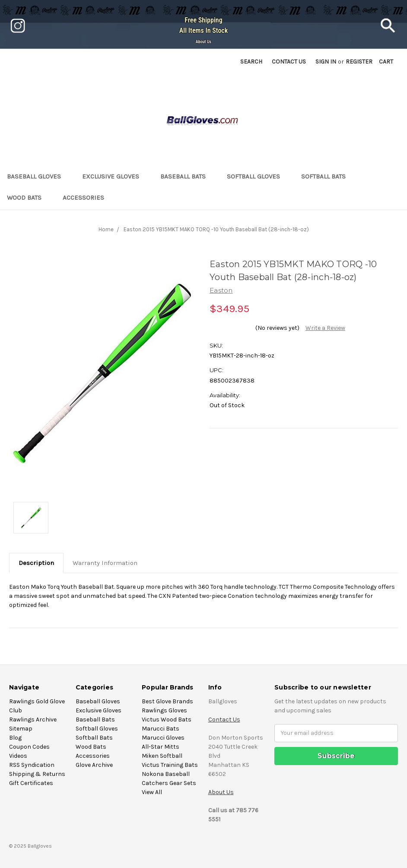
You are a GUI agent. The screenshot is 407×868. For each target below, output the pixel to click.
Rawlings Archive (33, 720)
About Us (203, 42)
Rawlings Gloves (164, 710)
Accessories (87, 198)
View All (152, 792)
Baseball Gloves (38, 176)
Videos (18, 756)
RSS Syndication (32, 765)
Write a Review (325, 328)
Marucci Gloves (163, 738)
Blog (15, 738)
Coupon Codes (29, 747)
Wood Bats (28, 198)
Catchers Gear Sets (169, 783)
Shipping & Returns (37, 774)
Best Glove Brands (167, 701)
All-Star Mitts (161, 747)
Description (36, 563)
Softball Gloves (257, 176)
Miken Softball (162, 756)
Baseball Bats (187, 176)
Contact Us (224, 720)
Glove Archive (94, 765)
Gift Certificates (31, 783)
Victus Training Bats (170, 765)
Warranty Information (105, 563)
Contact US (289, 62)
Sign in (326, 62)
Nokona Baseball (166, 774)
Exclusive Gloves (114, 176)
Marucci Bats (161, 729)
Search (251, 62)
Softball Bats (327, 176)
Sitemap (21, 729)
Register (359, 62)
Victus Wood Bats (167, 720)
